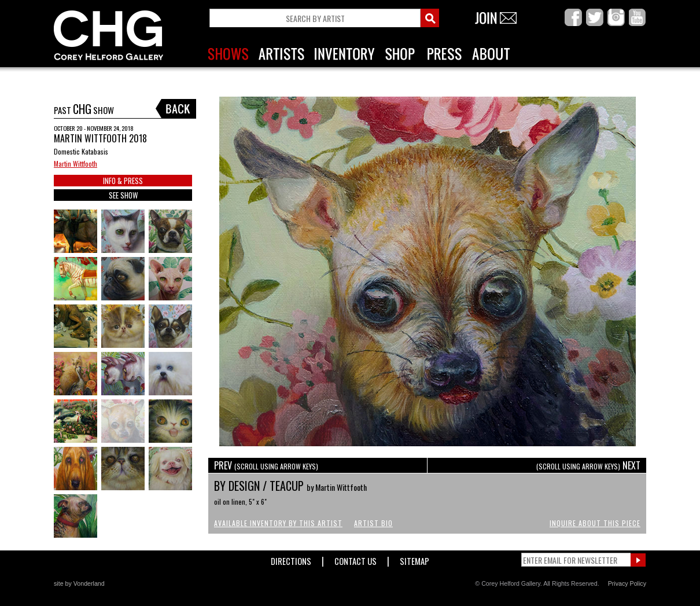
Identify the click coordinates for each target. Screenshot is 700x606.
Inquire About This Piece (595, 523)
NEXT (588, 465)
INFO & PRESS (123, 181)
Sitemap (415, 559)
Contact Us (355, 559)
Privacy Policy (627, 583)
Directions (291, 559)
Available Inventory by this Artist (278, 523)
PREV (266, 465)
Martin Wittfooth (75, 164)
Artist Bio (373, 523)
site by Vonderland (79, 583)
